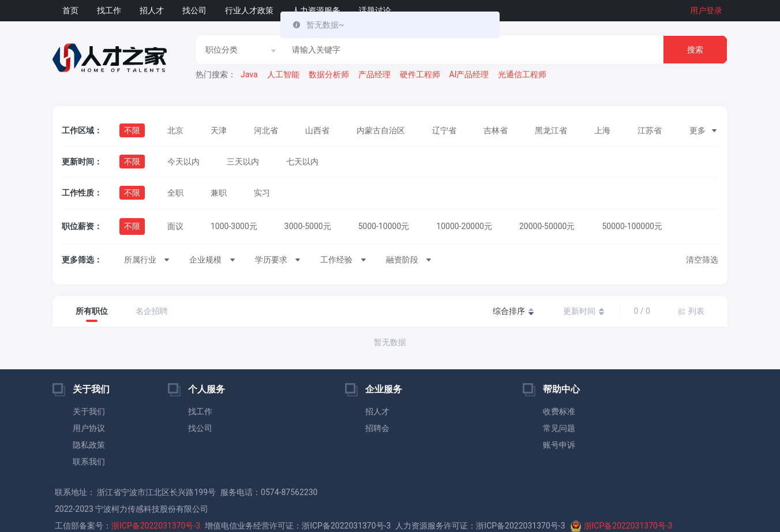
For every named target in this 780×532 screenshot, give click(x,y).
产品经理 (374, 74)
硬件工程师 (420, 74)
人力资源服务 (316, 10)
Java (249, 74)
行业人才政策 (249, 10)
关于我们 (89, 411)
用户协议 (89, 428)
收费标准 (559, 411)
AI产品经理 (469, 74)
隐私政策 (89, 445)
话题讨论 (375, 10)
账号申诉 (559, 445)
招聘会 (377, 428)
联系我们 (89, 462)
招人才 (152, 10)
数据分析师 (329, 74)
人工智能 (283, 74)
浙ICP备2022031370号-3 (156, 526)
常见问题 (559, 428)
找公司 (194, 10)
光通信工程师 (522, 74)
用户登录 (706, 10)
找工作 (109, 10)
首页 (70, 10)
